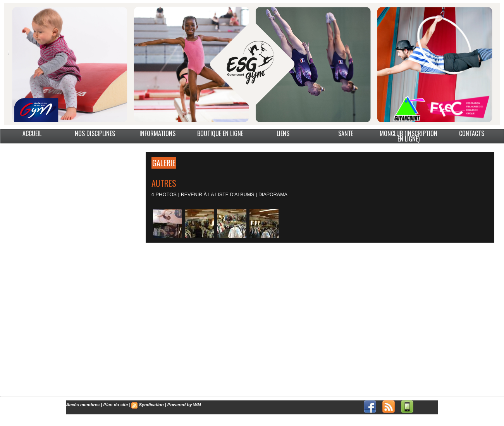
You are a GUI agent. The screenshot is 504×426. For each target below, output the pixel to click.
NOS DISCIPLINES (95, 133)
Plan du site (114, 405)
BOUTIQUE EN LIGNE (220, 133)
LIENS (283, 133)
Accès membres (83, 405)
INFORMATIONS (157, 133)
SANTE (346, 133)
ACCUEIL (32, 133)
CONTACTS (472, 133)
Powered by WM (181, 405)
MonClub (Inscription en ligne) (409, 136)
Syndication (149, 405)
